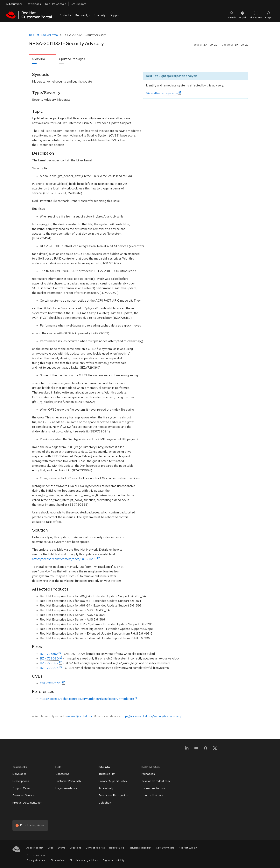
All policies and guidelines (84, 860)
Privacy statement (36, 860)
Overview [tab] (38, 59)
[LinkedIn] (187, 749)
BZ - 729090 (49, 658)
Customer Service (23, 795)
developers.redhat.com (156, 781)
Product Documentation (27, 803)
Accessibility (106, 788)
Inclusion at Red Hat (140, 848)
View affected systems (162, 93)
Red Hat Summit (188, 848)
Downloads (34, 4)
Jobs (51, 848)
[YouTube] (196, 749)
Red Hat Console (56, 4)
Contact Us (62, 774)
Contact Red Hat (95, 848)
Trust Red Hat (107, 774)
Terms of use (58, 860)
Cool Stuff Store (165, 848)
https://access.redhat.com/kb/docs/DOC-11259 (64, 559)
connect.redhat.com (154, 788)
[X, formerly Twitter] (215, 749)
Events (62, 848)
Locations (75, 848)
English (243, 15)
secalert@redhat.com (80, 716)
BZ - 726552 (49, 654)
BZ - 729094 (49, 668)
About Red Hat (35, 848)
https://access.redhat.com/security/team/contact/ (152, 716)
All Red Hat (256, 15)
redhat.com (149, 774)
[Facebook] (206, 749)
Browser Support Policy (113, 781)
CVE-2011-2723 (51, 683)
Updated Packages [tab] (72, 59)
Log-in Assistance (66, 788)
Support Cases (21, 788)
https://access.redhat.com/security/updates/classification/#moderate (87, 699)
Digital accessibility (114, 860)
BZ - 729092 (49, 663)
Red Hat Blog (117, 848)
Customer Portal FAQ (68, 781)
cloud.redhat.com (152, 795)
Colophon (105, 803)
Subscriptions (14, 4)
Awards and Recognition (113, 795)
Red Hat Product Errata (43, 35)
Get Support (78, 4)
